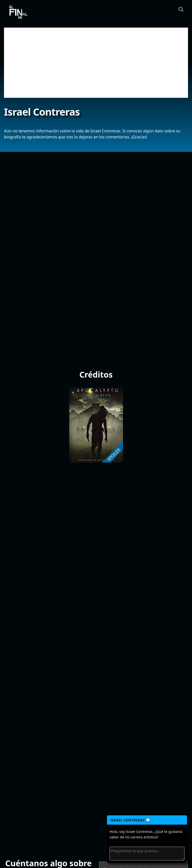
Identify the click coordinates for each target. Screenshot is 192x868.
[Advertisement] (96, 63)
